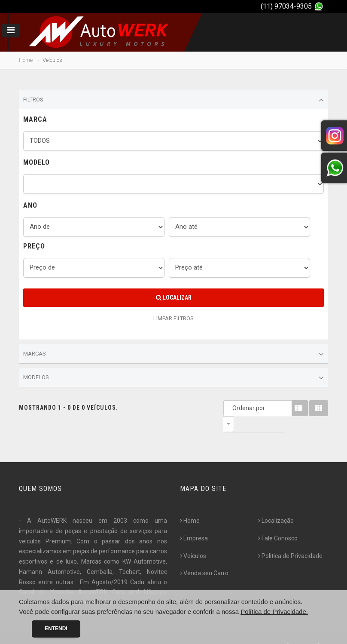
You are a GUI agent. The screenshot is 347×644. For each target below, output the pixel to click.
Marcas (173, 354)
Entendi (56, 629)
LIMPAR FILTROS (173, 318)
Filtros (173, 100)
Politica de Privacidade (290, 540)
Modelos (173, 378)
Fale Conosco (278, 522)
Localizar (174, 297)
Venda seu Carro (204, 557)
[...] (108, 586)
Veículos (193, 540)
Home (26, 60)
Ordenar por (231, 408)
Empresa (194, 522)
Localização (276, 505)
